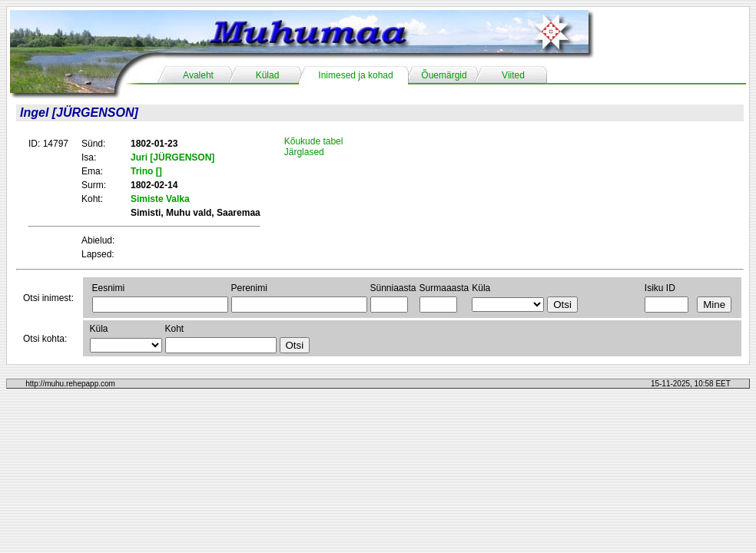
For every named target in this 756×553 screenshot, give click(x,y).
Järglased (304, 152)
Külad (268, 75)
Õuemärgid (444, 75)
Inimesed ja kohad (355, 75)
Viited (513, 75)
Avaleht (198, 75)
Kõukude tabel (314, 141)
